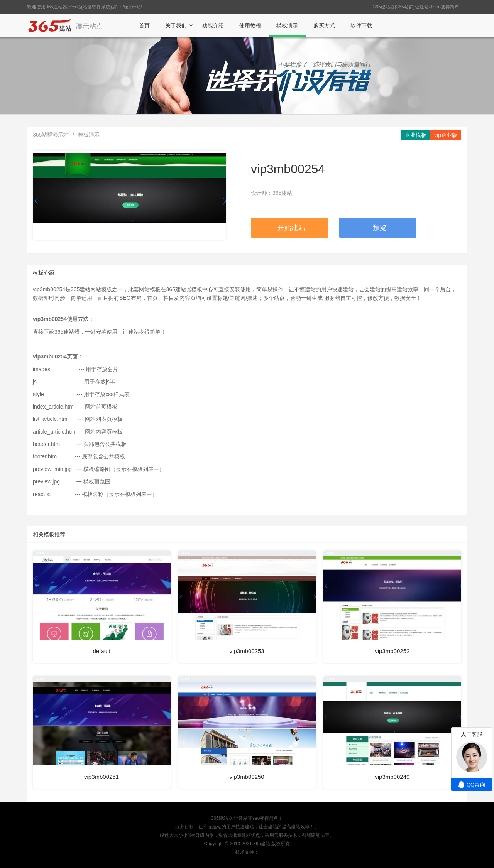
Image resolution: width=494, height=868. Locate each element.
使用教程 (250, 25)
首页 (144, 25)
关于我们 (179, 25)
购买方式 (324, 25)
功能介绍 (213, 25)
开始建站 (291, 228)
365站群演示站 (51, 135)
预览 (380, 228)
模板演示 (287, 25)
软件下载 (361, 25)
